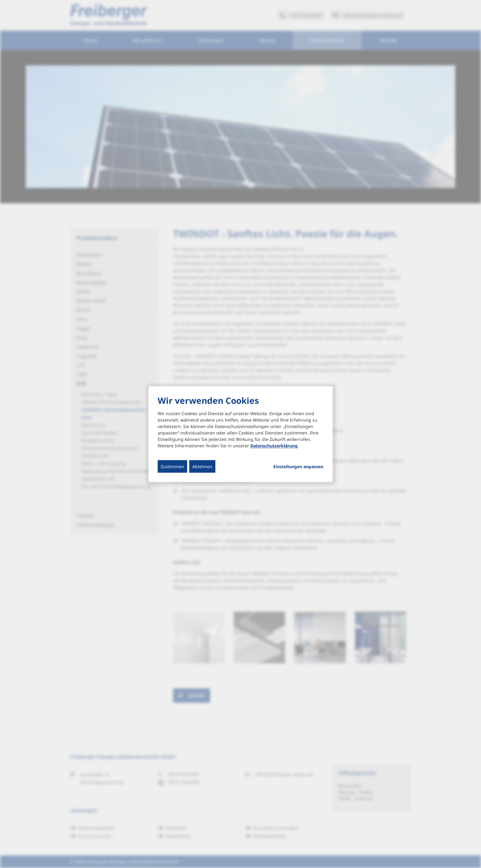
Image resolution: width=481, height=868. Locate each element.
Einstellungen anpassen (298, 467)
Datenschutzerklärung (274, 446)
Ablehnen (202, 467)
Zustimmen (172, 467)
